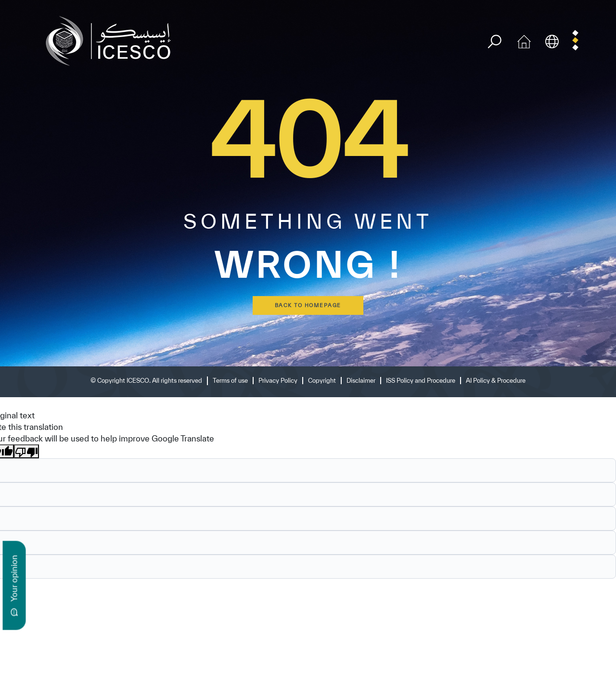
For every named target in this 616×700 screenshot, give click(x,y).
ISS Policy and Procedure (421, 381)
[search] (494, 42)
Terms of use (230, 381)
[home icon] (524, 40)
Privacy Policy (278, 381)
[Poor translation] (26, 452)
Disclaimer (361, 381)
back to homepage (308, 305)
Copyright (322, 381)
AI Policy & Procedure (496, 381)
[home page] (112, 40)
